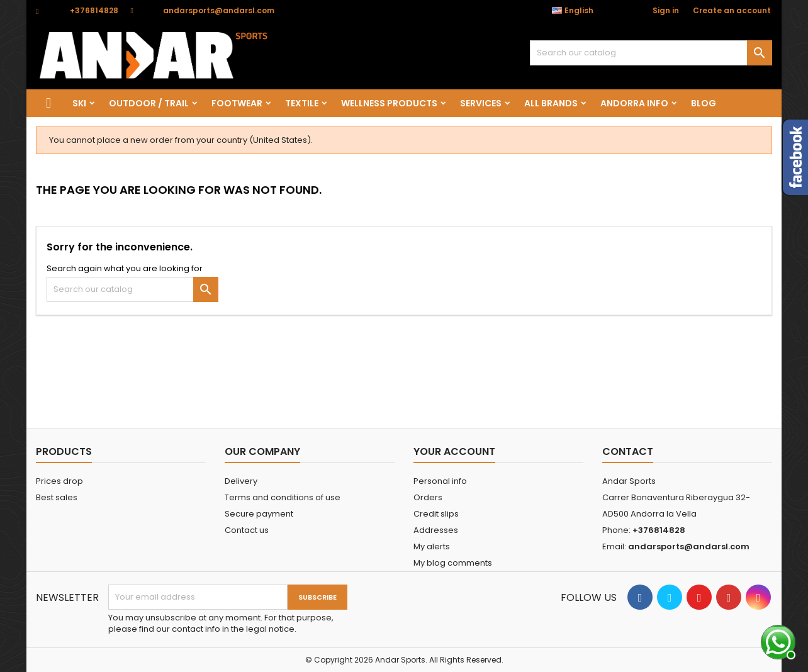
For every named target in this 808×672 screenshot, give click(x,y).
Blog (704, 103)
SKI (79, 103)
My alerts (432, 546)
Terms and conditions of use (283, 497)
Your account (454, 451)
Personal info (440, 481)
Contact (628, 451)
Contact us (247, 530)
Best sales (57, 497)
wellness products (389, 103)
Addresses (436, 530)
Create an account (732, 10)
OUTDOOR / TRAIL (149, 103)
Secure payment (259, 514)
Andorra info (634, 103)
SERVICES (481, 103)
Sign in (666, 10)
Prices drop (59, 481)
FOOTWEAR (237, 103)
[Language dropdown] (579, 11)
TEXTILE (302, 103)
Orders (428, 497)
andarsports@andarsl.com (219, 10)
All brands (551, 103)
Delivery (241, 481)
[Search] (651, 53)
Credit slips (436, 514)
